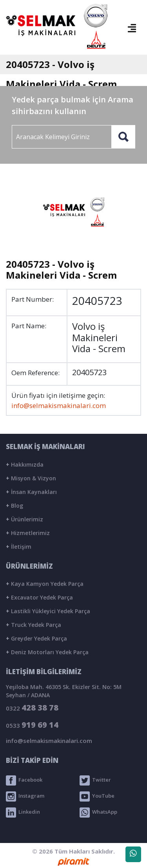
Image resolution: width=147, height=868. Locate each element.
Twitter (95, 780)
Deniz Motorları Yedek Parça (47, 652)
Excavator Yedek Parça (39, 597)
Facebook (24, 780)
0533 (32, 725)
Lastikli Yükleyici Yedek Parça (48, 611)
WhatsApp (98, 813)
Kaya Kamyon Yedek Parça (45, 584)
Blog (15, 506)
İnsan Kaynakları (31, 492)
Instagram (25, 796)
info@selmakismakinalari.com (59, 405)
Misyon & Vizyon (31, 478)
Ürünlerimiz (24, 519)
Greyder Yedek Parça (36, 638)
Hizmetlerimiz (28, 533)
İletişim (19, 547)
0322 (32, 708)
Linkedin (23, 813)
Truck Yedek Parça (34, 625)
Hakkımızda (25, 464)
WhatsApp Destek (133, 856)
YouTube (97, 796)
